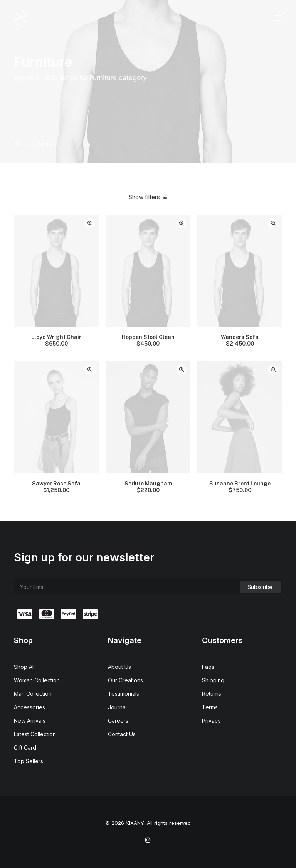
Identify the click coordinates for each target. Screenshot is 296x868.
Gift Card (25, 748)
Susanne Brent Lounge (240, 487)
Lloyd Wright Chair (56, 341)
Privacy (211, 721)
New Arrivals (30, 721)
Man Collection (33, 694)
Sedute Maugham (148, 487)
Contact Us (122, 734)
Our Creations (125, 680)
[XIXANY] (21, 18)
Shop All (24, 667)
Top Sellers (29, 761)
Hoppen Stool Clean (148, 341)
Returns (212, 694)
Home (22, 144)
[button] (278, 18)
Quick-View (90, 223)
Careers (118, 721)
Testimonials (124, 694)
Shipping (213, 680)
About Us (119, 667)
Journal (117, 707)
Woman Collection (37, 680)
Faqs (208, 667)
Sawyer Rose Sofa (56, 487)
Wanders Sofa (240, 341)
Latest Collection (35, 734)
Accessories (29, 707)
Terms (210, 707)
